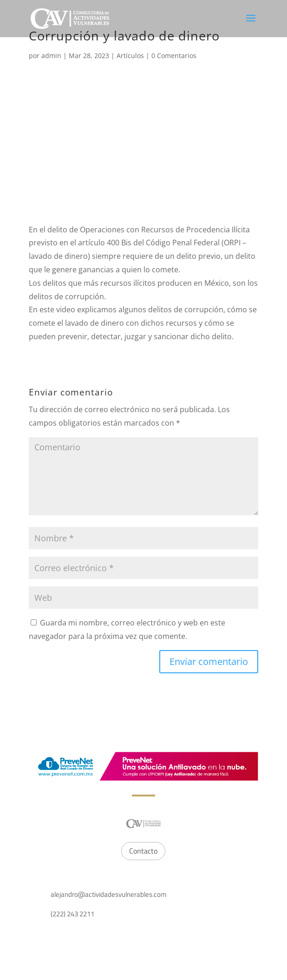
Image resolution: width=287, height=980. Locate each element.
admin (51, 56)
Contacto (143, 851)
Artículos (130, 56)
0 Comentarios (174, 56)
